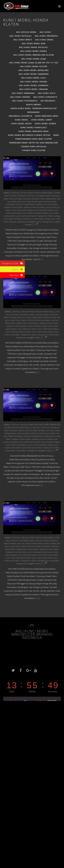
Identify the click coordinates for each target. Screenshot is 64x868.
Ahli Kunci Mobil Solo (34, 78)
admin (6, 193)
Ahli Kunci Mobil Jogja (34, 59)
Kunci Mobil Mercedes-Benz (34, 131)
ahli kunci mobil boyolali (34, 47)
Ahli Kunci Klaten (43, 315)
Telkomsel (17, 275)
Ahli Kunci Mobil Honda (34, 51)
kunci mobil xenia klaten (26, 216)
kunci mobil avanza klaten (22, 210)
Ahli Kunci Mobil (44, 40)
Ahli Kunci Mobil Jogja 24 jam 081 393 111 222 (34, 63)
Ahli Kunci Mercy (23, 40)
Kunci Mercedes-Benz (47, 116)
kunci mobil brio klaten (44, 210)
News (56, 135)
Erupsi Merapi (34, 105)
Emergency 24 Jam (13, 263)
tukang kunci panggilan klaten (29, 222)
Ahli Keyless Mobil (26, 32)
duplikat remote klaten (14, 207)
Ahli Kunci (45, 32)
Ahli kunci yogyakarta (25, 101)
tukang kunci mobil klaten (33, 219)
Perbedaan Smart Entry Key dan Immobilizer (34, 143)
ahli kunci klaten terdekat (20, 199)
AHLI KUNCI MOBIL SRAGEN (34, 82)
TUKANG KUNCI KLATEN (34, 150)
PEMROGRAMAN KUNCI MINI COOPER (34, 139)
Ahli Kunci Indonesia (46, 36)
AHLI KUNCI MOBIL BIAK (34, 43)
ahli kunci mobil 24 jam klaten (30, 202)
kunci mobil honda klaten (48, 329)
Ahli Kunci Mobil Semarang (34, 74)
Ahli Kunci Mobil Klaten (34, 66)
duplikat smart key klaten (34, 207)
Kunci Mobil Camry (42, 120)
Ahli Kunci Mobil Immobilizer (39, 320)
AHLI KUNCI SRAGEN (20, 97)
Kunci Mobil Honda (45, 124)
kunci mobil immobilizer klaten (35, 213)
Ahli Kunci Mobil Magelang (34, 70)
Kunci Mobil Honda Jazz (34, 127)
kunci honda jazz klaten (38, 326)
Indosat (18, 269)
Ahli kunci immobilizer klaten (39, 196)
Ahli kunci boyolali (21, 36)
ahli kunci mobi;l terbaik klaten (44, 199)
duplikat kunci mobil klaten (47, 204)
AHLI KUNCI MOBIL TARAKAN (34, 89)
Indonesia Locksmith (20, 116)
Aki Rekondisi (48, 101)
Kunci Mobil (22, 120)
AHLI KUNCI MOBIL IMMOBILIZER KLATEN (34, 55)
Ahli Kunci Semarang (23, 93)
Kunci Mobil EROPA (21, 124)
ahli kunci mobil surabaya (34, 85)
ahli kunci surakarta (45, 97)
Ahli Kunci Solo (47, 93)
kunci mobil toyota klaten (42, 332)
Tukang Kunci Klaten (45, 216)
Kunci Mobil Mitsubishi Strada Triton (29, 135)
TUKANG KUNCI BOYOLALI (34, 146)
